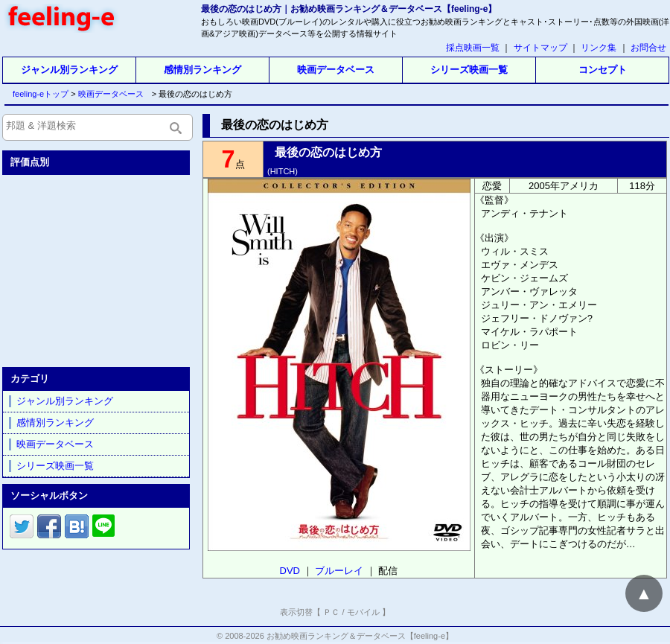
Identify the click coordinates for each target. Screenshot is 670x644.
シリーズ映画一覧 (469, 70)
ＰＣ (331, 612)
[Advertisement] (98, 268)
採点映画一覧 (473, 48)
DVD (290, 571)
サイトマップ (540, 48)
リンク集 (599, 48)
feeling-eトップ (38, 94)
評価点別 (30, 162)
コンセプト (603, 70)
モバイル (363, 612)
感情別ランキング (202, 70)
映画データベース (336, 70)
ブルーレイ (339, 571)
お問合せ (648, 48)
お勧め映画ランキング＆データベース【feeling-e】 (360, 636)
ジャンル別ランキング (69, 70)
